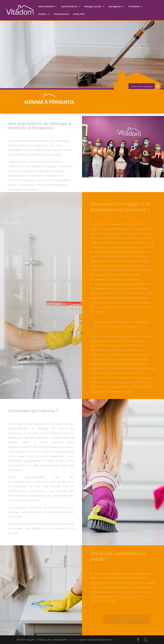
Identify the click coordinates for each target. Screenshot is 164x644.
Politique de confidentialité (52, 640)
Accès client (79, 14)
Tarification (134, 7)
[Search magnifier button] (158, 86)
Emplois (43, 14)
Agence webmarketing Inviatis (96, 640)
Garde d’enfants (69, 7)
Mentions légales (26, 640)
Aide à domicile (46, 7)
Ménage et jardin (93, 7)
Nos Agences (115, 7)
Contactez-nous (61, 14)
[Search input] (142, 86)
